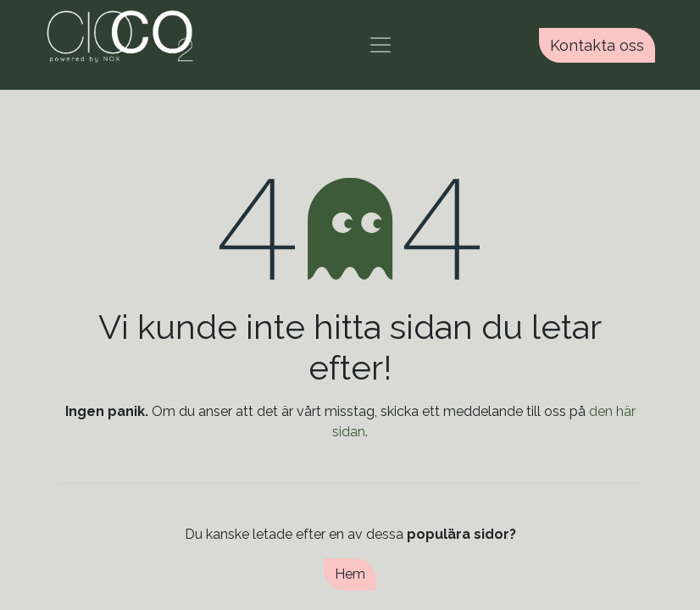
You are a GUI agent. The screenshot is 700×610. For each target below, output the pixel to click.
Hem (350, 574)
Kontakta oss (597, 45)
